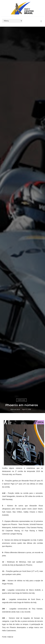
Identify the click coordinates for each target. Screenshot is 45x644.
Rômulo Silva (15, 409)
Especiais (21, 400)
